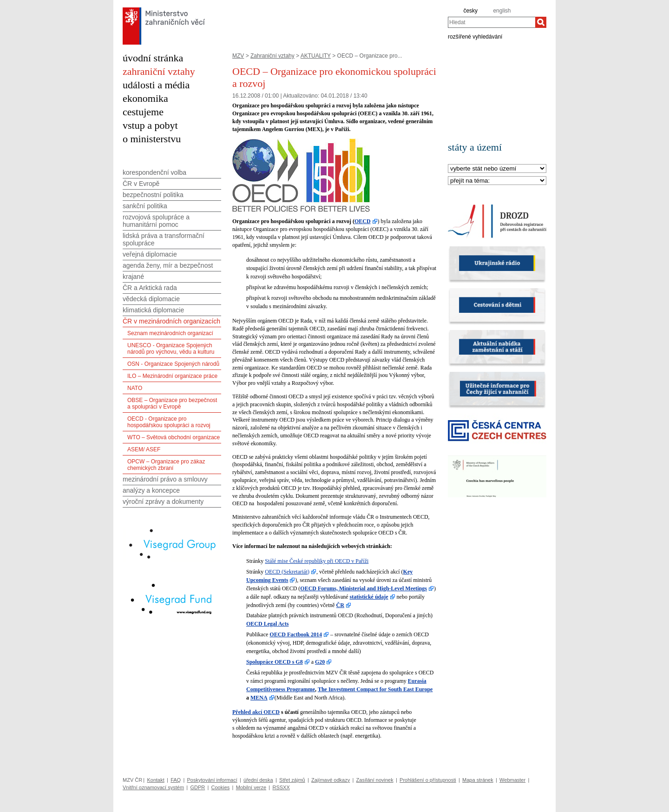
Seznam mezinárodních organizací (170, 333)
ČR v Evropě (141, 184)
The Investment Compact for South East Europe (375, 689)
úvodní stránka (153, 58)
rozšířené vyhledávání (475, 36)
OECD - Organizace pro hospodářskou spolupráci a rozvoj (169, 422)
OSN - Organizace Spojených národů (173, 364)
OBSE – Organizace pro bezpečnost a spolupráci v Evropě (172, 403)
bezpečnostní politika (153, 195)
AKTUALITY (316, 56)
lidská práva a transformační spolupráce (164, 239)
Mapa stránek (478, 780)
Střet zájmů (292, 780)
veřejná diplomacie (150, 254)
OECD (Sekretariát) (287, 572)
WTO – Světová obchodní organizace (174, 437)
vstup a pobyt (150, 125)
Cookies (221, 787)
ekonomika (145, 98)
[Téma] (497, 181)
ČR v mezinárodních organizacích (171, 321)
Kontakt (155, 780)
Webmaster (512, 780)
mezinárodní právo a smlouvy (165, 479)
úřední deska (258, 780)
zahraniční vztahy (159, 71)
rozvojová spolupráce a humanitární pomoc (156, 221)
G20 (320, 662)
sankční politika (145, 206)
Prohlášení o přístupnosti (428, 780)
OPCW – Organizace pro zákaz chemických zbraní (166, 465)
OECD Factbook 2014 (296, 634)
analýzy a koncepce (151, 490)
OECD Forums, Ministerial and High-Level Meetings (364, 588)
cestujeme (143, 112)
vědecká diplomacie (151, 299)
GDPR (197, 787)
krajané (133, 277)
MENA (259, 698)
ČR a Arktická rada (150, 288)
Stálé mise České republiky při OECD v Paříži (317, 561)
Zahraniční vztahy (272, 56)
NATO (135, 388)
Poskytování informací (212, 780)
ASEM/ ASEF (144, 449)
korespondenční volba (154, 172)
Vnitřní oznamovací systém (153, 787)
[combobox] (492, 22)
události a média (156, 85)
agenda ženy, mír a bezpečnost (168, 265)
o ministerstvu (152, 139)
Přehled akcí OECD (256, 712)
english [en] (502, 11)
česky (470, 11)
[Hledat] (541, 22)
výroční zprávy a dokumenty (163, 502)
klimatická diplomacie (153, 310)
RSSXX (281, 787)
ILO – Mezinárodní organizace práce (172, 376)
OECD (363, 221)
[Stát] (497, 169)
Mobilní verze (251, 787)
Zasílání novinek (375, 780)
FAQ (176, 780)
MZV (238, 56)
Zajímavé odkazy (331, 780)
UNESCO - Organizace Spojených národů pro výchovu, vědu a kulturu (171, 349)
